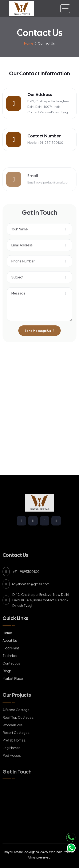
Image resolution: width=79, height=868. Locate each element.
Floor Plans (11, 657)
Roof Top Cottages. (18, 726)
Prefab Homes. (14, 749)
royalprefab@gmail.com (53, 191)
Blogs (7, 680)
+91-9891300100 (51, 142)
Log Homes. (12, 756)
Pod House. (12, 764)
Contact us (11, 672)
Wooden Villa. (13, 733)
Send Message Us (39, 339)
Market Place (13, 687)
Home (29, 43)
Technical (10, 664)
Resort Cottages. (16, 741)
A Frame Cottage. (17, 718)
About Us (10, 649)
